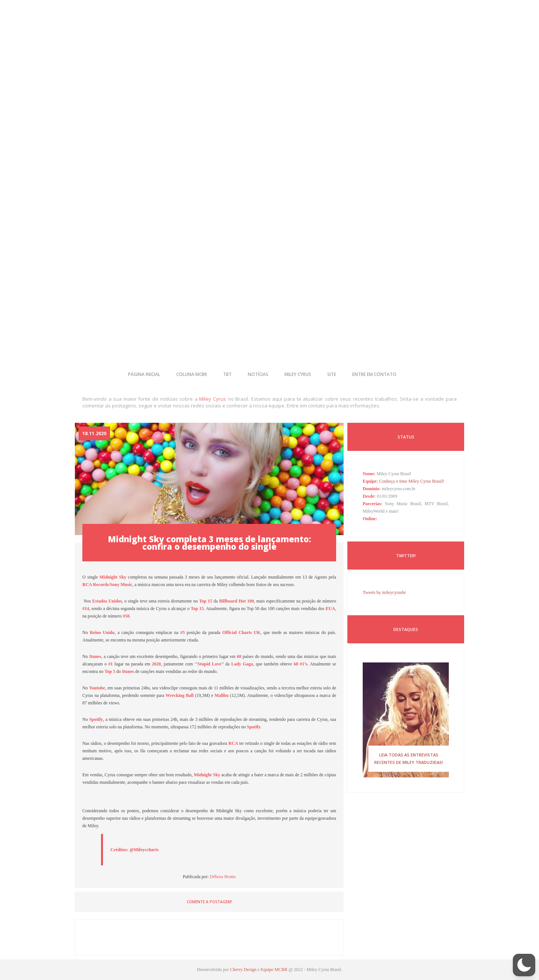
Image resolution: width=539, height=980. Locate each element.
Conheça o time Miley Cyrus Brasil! (412, 481)
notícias (258, 374)
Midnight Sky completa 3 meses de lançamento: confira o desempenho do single (209, 543)
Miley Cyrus (213, 399)
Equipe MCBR (274, 970)
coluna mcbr (192, 374)
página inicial (144, 374)
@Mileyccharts (144, 850)
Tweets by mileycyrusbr (384, 592)
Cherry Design (243, 970)
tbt (227, 374)
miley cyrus (298, 374)
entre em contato (374, 374)
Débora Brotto (223, 877)
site (332, 374)
